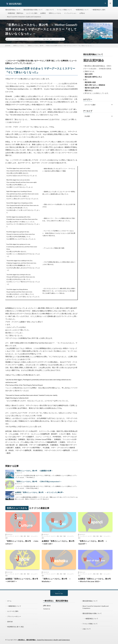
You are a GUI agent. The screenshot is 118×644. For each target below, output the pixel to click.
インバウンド (33, 40)
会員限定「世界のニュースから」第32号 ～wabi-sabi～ (59, 543)
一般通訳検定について (82, 10)
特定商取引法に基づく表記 (16, 627)
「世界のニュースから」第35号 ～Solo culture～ (22, 543)
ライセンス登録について (64, 10)
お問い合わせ (47, 606)
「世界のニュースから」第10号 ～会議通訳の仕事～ (34, 471)
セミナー (40, 40)
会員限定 (43, 13)
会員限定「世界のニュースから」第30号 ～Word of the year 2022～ (95, 580)
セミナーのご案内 (32, 13)
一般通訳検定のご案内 (98, 10)
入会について (50, 10)
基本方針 (10, 622)
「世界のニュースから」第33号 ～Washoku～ (56, 580)
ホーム (9, 601)
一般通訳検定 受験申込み (15, 13)
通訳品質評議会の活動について (33, 10)
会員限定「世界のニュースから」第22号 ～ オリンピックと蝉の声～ (40, 493)
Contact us (47, 609)
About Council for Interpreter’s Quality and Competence (24, 17)
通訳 (44, 40)
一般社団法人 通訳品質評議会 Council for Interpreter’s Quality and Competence (44, 640)
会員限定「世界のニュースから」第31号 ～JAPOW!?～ (23, 580)
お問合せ (82, 13)
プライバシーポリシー (14, 616)
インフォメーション (70, 13)
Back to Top (59, 594)
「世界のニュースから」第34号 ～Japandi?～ (93, 543)
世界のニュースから (55, 13)
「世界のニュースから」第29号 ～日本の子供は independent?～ (38, 482)
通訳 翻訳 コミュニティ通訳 (55, 40)
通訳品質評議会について (13, 10)
